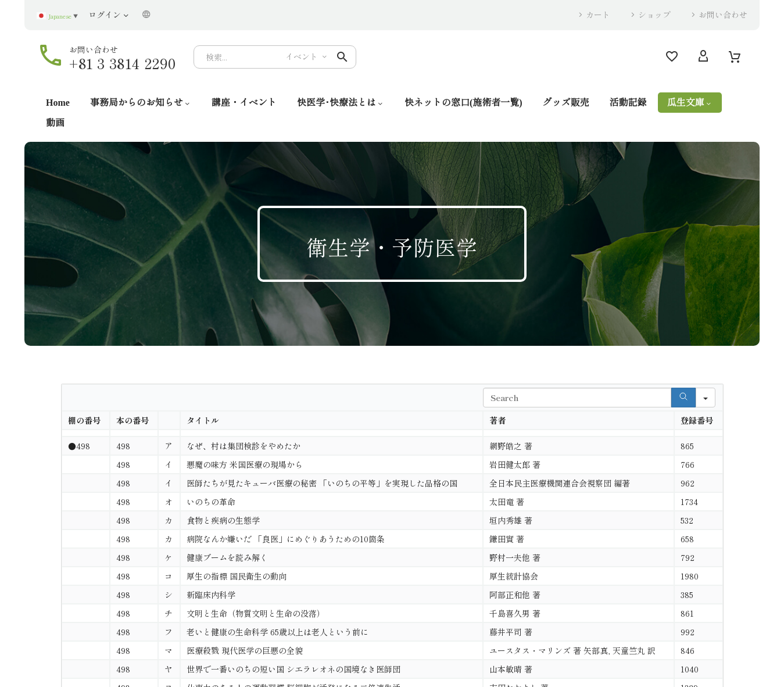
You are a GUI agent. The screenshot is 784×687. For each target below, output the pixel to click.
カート (598, 15)
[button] (342, 57)
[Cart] (735, 57)
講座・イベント (244, 103)
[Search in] (706, 398)
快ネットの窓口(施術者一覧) (463, 103)
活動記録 (628, 103)
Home (58, 103)
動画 (55, 123)
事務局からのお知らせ (141, 103)
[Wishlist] (672, 57)
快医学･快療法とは (341, 103)
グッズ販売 (566, 103)
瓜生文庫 (690, 103)
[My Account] (703, 57)
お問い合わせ (723, 15)
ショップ (654, 15)
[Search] (275, 57)
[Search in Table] (577, 398)
